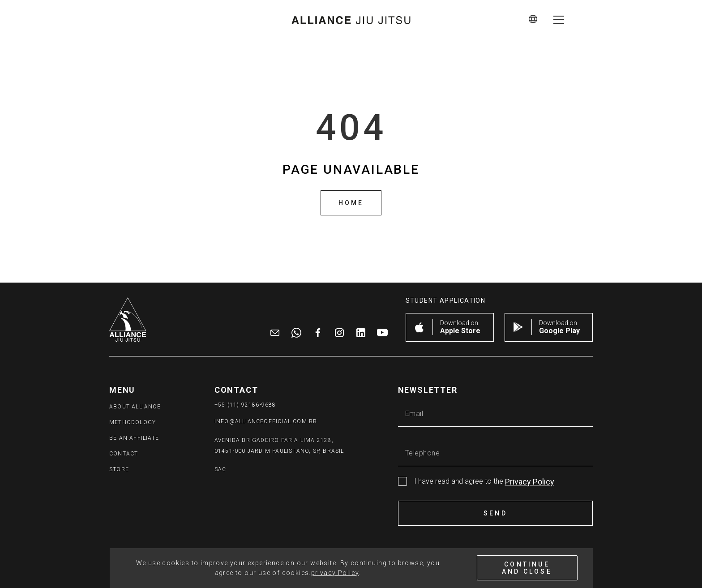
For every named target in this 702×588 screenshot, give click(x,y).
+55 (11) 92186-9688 (245, 405)
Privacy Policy (530, 482)
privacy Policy (335, 573)
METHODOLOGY (133, 422)
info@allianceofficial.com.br (266, 421)
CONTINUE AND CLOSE (527, 568)
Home (351, 203)
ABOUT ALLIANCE (135, 407)
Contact (124, 454)
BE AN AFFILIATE (134, 438)
